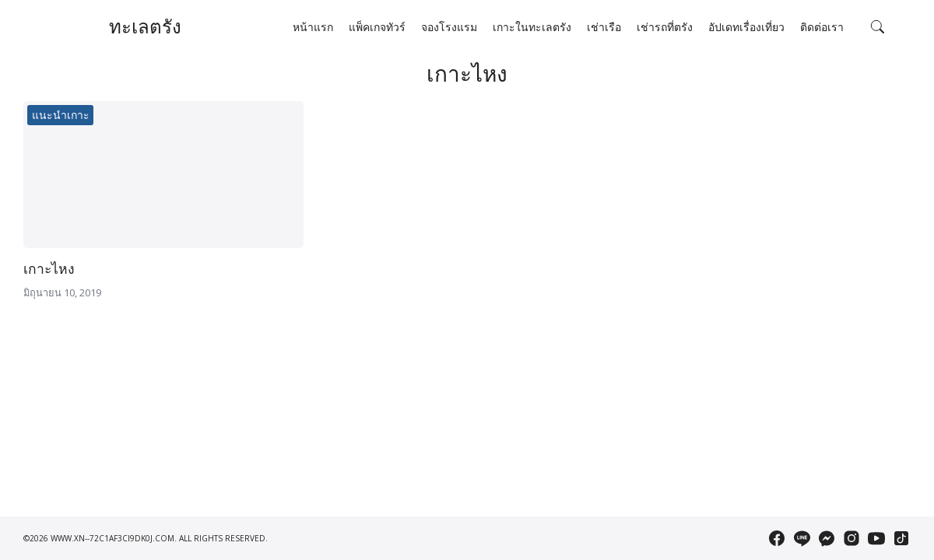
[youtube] (876, 538)
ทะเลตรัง (145, 27)
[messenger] (827, 538)
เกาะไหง (49, 269)
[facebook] (777, 538)
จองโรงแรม (449, 27)
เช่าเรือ (604, 27)
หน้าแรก (313, 27)
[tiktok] (901, 538)
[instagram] (851, 538)
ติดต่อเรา (822, 27)
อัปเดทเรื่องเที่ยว (746, 27)
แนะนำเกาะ (61, 115)
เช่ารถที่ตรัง (665, 27)
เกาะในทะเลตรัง (532, 27)
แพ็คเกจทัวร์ (377, 27)
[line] (802, 538)
